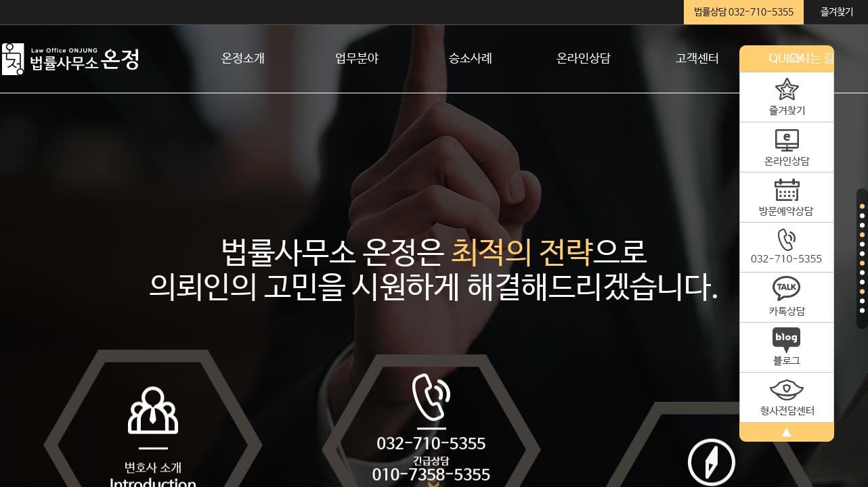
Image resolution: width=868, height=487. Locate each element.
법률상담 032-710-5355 (744, 12)
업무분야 (357, 59)
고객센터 (697, 59)
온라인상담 (584, 59)
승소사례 (471, 59)
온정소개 (243, 59)
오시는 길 (811, 59)
